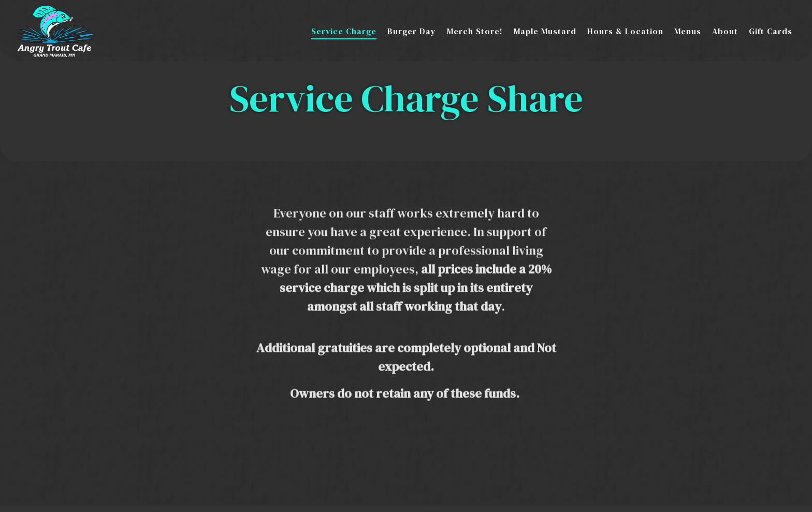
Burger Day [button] (412, 31)
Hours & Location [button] (625, 31)
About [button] (725, 31)
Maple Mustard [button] (545, 31)
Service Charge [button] (344, 31)
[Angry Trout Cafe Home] (56, 30)
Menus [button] (688, 31)
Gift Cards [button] (771, 31)
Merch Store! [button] (475, 31)
